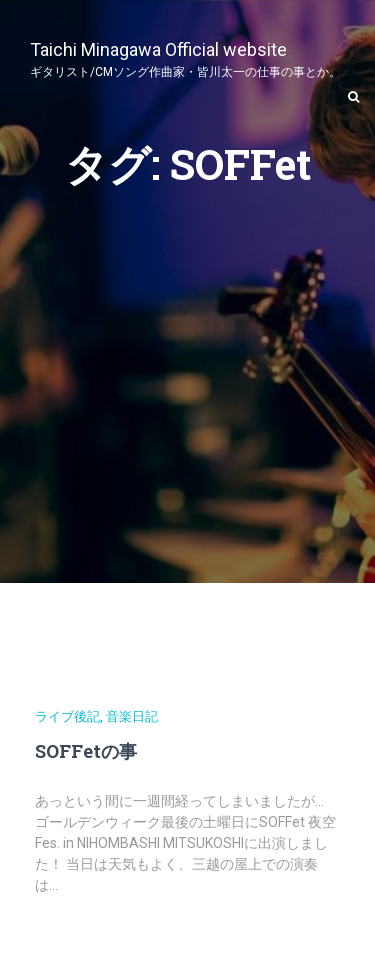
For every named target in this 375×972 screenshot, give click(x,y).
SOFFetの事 (86, 751)
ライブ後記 (67, 716)
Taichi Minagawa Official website (185, 57)
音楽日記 (132, 716)
